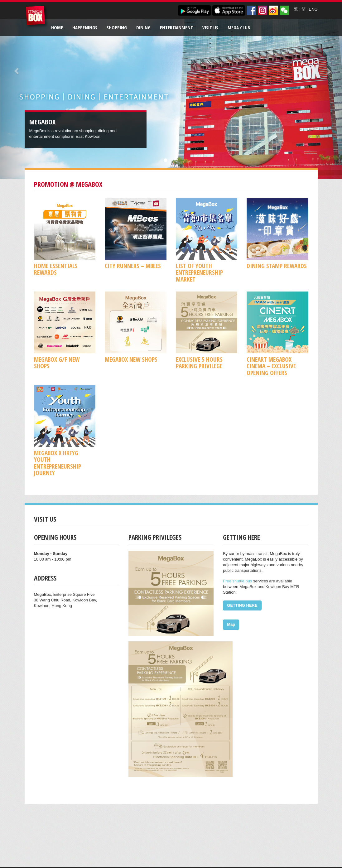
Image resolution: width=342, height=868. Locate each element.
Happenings (85, 27)
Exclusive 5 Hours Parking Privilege (199, 363)
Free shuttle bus (237, 581)
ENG (313, 9)
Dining (143, 27)
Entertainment (176, 27)
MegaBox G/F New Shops (57, 363)
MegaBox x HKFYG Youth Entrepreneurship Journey (58, 463)
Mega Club (239, 27)
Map (231, 624)
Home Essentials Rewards (56, 269)
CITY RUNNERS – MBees (133, 266)
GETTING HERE (242, 605)
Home (57, 27)
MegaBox (37, 17)
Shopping (117, 27)
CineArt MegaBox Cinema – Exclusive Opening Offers (271, 366)
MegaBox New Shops (131, 359)
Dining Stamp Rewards (277, 266)
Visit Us (210, 27)
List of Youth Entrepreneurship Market (199, 272)
